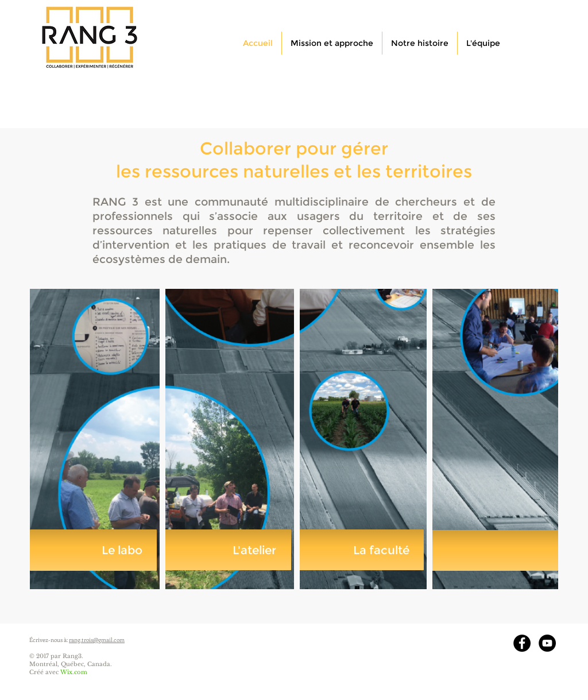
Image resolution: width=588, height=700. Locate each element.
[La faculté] (360, 550)
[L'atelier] (227, 550)
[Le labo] (93, 550)
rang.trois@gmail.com (97, 640)
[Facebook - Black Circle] (522, 643)
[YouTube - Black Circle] (547, 643)
